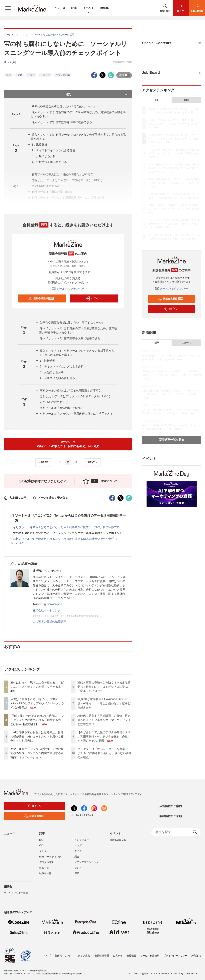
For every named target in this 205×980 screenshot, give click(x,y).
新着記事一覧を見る (172, 440)
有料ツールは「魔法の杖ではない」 (62, 408)
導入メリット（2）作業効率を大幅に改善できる (62, 122)
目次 (97, 94)
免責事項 (118, 956)
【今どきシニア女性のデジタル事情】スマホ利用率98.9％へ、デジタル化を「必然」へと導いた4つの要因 (104, 736)
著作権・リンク (63, 956)
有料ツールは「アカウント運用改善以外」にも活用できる (76, 414)
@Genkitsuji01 (53, 604)
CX (41, 845)
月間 (186, 100)
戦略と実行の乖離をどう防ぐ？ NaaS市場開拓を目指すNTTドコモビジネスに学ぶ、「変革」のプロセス (104, 687)
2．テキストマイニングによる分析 (53, 150)
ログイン (93, 298)
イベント (88, 8)
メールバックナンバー (68, 289)
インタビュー (82, 840)
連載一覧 (44, 868)
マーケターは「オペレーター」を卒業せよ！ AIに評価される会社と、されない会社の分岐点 (104, 753)
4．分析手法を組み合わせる (49, 162)
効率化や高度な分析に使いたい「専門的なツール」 (64, 106)
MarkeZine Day (118, 840)
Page (16, 114)
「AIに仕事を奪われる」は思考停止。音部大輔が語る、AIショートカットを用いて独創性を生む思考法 (37, 736)
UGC (19, 75)
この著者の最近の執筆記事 (49, 622)
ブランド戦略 (63, 75)
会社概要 (131, 956)
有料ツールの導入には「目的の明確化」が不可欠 (71, 390)
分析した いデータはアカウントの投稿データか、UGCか (76, 396)
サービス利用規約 (150, 956)
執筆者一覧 (45, 873)
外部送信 (196, 956)
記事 (74, 8)
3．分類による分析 (44, 156)
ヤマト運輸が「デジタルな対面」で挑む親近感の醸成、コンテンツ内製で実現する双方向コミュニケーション (37, 753)
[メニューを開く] (8, 8)
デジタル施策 (46, 862)
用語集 (104, 8)
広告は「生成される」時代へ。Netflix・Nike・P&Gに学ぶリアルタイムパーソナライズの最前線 (37, 703)
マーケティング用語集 (16, 893)
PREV (43, 462)
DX (41, 840)
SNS (9, 75)
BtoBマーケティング (50, 857)
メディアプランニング (86, 862)
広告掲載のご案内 (171, 806)
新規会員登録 (41, 298)
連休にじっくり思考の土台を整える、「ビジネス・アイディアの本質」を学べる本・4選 (37, 687)
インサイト (45, 851)
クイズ (78, 851)
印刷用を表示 (15, 498)
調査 (77, 857)
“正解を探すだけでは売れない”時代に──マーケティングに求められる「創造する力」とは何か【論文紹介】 (37, 720)
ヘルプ (47, 956)
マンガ (78, 845)
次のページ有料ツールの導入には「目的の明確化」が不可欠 (68, 444)
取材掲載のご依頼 (171, 816)
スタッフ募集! (83, 956)
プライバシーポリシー (175, 956)
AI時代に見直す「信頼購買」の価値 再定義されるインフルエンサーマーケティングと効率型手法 (104, 720)
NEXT (93, 462)
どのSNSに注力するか (54, 402)
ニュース (60, 8)
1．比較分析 (39, 145)
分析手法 (45, 75)
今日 (157, 100)
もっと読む (17, 543)
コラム (31, 75)
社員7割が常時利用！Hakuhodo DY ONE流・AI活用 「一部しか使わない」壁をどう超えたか (104, 703)
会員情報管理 (102, 956)
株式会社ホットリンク (47, 610)
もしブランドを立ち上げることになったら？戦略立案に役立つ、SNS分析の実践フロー (68, 527)
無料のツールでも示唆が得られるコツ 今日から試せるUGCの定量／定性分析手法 (65, 539)
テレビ (78, 868)
